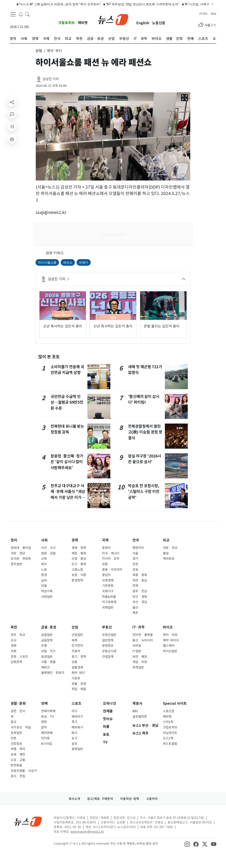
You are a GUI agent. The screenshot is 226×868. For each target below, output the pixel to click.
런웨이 (84, 262)
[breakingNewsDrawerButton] (21, 14)
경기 (135, 559)
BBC (135, 711)
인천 (135, 564)
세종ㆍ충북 (140, 575)
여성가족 (47, 591)
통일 (166, 553)
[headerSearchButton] (27, 14)
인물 (44, 586)
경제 (75, 540)
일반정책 (108, 640)
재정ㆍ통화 (79, 553)
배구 (74, 733)
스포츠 (76, 704)
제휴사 (137, 704)
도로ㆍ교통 (18, 760)
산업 (75, 627)
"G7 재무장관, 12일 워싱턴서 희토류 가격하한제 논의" (133, 4)
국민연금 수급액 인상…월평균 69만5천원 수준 (67, 402)
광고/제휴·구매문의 (100, 799)
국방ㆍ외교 (170, 548)
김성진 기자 (51, 79)
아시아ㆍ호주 (111, 559)
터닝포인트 (170, 733)
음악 (44, 727)
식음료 (76, 678)
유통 (74, 662)
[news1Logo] (28, 821)
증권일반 (47, 657)
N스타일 (46, 744)
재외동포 (169, 559)
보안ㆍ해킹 (140, 657)
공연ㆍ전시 (18, 711)
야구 (74, 711)
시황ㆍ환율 (48, 662)
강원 (135, 570)
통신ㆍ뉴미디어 (143, 640)
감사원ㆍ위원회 (21, 559)
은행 (44, 646)
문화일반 (16, 733)
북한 (14, 627)
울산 (135, 608)
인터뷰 (45, 738)
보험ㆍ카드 (48, 651)
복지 (44, 564)
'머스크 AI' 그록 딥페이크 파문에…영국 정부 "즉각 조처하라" (50, 4)
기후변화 (108, 586)
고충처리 (152, 799)
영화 (44, 722)
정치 (14, 540)
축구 (74, 722)
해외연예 (47, 733)
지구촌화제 (109, 602)
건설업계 (108, 657)
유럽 (105, 564)
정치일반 (16, 564)
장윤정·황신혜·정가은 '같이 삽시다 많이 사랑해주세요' (67, 462)
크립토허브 (67, 23)
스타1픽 (168, 722)
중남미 (106, 575)
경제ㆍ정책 (79, 548)
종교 (13, 722)
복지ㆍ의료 (170, 635)
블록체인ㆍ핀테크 (53, 673)
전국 (136, 540)
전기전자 (77, 646)
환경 (44, 575)
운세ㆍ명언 (18, 755)
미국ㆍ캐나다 (111, 553)
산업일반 (77, 635)
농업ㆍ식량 (79, 575)
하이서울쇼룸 (47, 262)
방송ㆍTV (48, 717)
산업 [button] (39, 51)
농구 (74, 738)
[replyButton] (12, 114)
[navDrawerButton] (13, 14)
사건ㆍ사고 (48, 548)
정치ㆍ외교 (18, 635)
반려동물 (16, 765)
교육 (44, 559)
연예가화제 (48, 711)
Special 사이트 (175, 704)
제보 (213, 14)
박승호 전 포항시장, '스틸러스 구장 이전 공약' (144, 492)
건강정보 (16, 744)
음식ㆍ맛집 (18, 776)
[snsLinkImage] (187, 844)
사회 (44, 540)
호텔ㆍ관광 (79, 684)
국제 (105, 540)
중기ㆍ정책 (79, 657)
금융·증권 (49, 627)
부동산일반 (109, 635)
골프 (74, 744)
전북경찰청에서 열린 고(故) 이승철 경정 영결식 (145, 432)
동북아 (106, 548)
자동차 (76, 651)
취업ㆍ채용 (79, 689)
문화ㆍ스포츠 (19, 657)
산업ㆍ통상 (79, 559)
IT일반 (137, 651)
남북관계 (16, 662)
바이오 (168, 627)
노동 (44, 570)
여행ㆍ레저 (18, 749)
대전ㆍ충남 (140, 580)
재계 (74, 640)
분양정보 (108, 646)
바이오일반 (170, 651)
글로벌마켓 (140, 717)
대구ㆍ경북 (140, 597)
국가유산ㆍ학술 (21, 727)
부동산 (107, 627)
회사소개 (74, 799)
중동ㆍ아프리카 (112, 570)
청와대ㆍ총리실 (21, 548)
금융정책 (47, 640)
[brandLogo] (113, 19)
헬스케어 (169, 646)
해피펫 (83, 23)
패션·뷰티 (78, 673)
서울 (135, 553)
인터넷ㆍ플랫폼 (143, 635)
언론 (13, 738)
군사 (13, 640)
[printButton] (12, 139)
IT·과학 (138, 627)
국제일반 (108, 608)
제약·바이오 (171, 640)
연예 (44, 704)
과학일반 (138, 667)
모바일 (137, 646)
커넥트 (203, 14)
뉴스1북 (168, 738)
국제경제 (108, 580)
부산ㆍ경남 (140, 602)
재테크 (45, 667)
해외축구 (77, 727)
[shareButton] (12, 102)
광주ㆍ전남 (140, 591)
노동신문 (159, 23)
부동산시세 (109, 651)
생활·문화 (18, 704)
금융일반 (47, 635)
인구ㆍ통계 (79, 564)
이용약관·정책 (130, 799)
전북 (135, 586)
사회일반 (47, 597)
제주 (135, 613)
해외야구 (77, 717)
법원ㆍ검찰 (48, 553)
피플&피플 (109, 597)
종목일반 (77, 749)
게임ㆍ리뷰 (140, 662)
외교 (166, 540)
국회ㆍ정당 (18, 553)
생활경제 (77, 667)
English (143, 23)
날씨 (44, 580)
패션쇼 (68, 262)
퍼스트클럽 (170, 744)
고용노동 (77, 570)
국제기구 (108, 591)
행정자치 (138, 548)
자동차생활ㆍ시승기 (24, 771)
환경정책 (77, 580)
